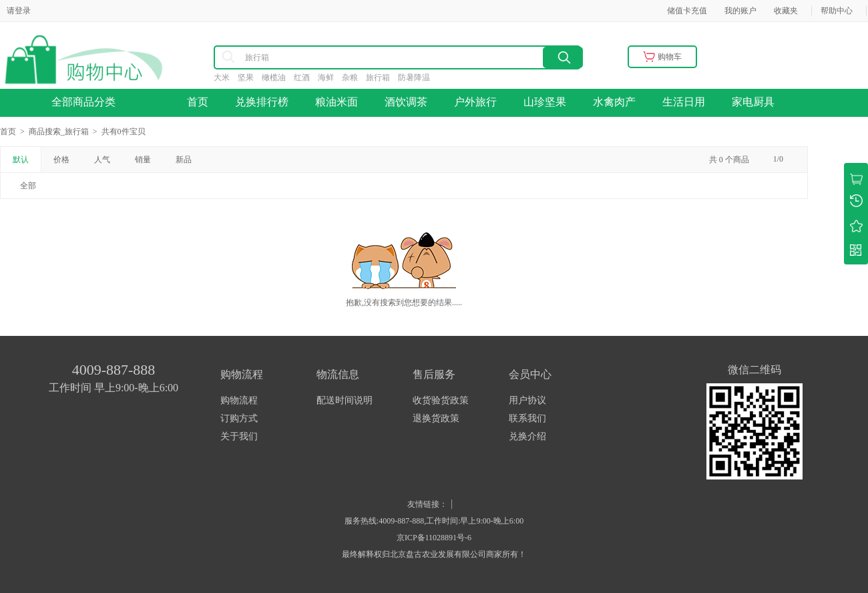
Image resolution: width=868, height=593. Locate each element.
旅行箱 (382, 77)
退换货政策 (436, 418)
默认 (21, 160)
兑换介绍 (527, 436)
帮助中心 (837, 11)
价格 (61, 160)
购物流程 (239, 400)
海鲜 (330, 77)
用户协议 (527, 400)
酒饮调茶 (406, 102)
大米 (226, 77)
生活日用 (684, 102)
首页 (198, 102)
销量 (143, 160)
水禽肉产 (614, 102)
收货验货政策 (441, 400)
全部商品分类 (87, 102)
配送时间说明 (345, 400)
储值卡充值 (687, 11)
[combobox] (341, 57)
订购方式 (239, 418)
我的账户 (740, 11)
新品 (184, 160)
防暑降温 (418, 77)
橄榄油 (278, 77)
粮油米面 (337, 102)
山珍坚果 (545, 102)
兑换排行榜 (262, 102)
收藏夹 (786, 11)
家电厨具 (753, 102)
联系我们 (527, 418)
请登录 (19, 11)
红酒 (306, 77)
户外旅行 (475, 102)
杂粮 (354, 77)
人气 (102, 160)
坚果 (250, 77)
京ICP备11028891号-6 (434, 538)
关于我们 (239, 436)
